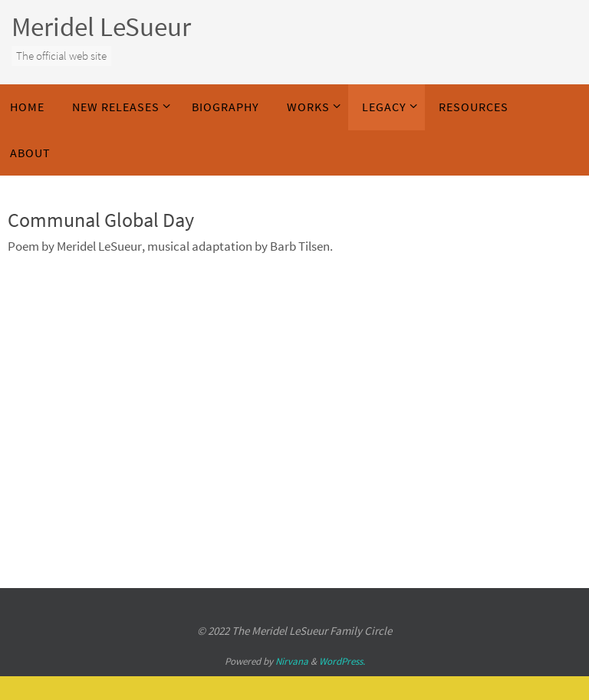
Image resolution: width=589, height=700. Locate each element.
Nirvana (292, 661)
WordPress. (342, 661)
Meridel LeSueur (101, 27)
